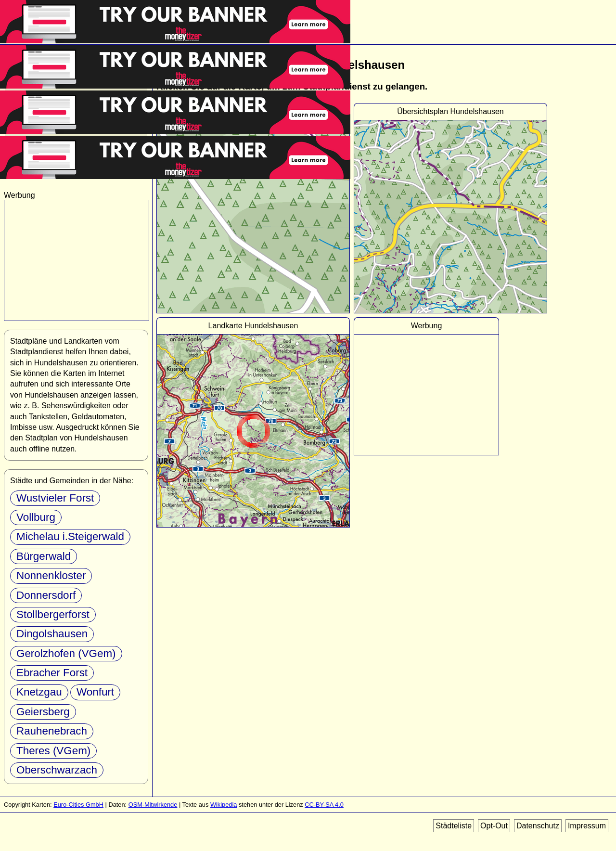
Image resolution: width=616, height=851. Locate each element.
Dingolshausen (52, 634)
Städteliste (454, 826)
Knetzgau (39, 692)
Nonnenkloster (51, 575)
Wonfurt (95, 692)
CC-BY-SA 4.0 (324, 805)
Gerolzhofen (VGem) (66, 653)
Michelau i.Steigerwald (70, 536)
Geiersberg (43, 712)
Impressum (587, 826)
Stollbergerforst (53, 614)
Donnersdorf (46, 595)
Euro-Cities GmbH (78, 805)
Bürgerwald (44, 556)
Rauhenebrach (52, 731)
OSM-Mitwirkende (153, 805)
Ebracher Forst (52, 673)
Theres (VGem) (53, 751)
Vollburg (36, 517)
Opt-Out (494, 826)
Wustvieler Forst (55, 498)
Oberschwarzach (57, 770)
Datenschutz (538, 826)
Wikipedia (224, 805)
